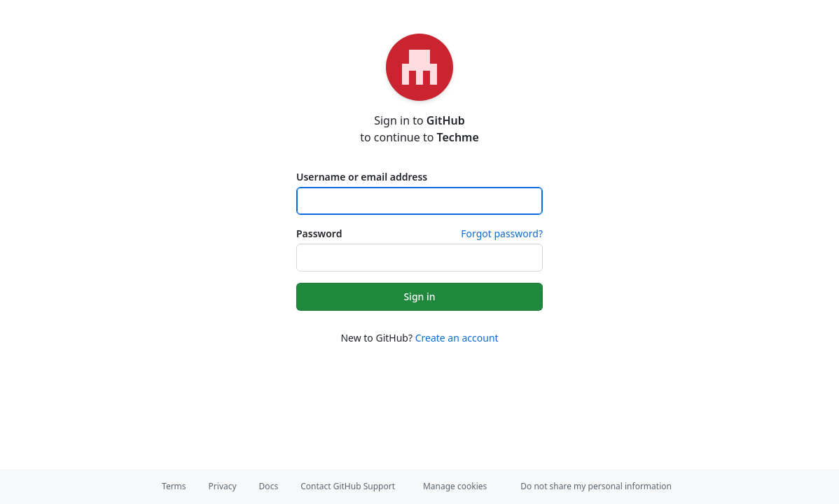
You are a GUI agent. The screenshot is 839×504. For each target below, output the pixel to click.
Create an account (457, 338)
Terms (174, 486)
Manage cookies (455, 486)
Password (319, 233)
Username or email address (362, 177)
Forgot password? (502, 233)
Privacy (223, 486)
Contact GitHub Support (348, 486)
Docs (269, 486)
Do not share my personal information (596, 486)
